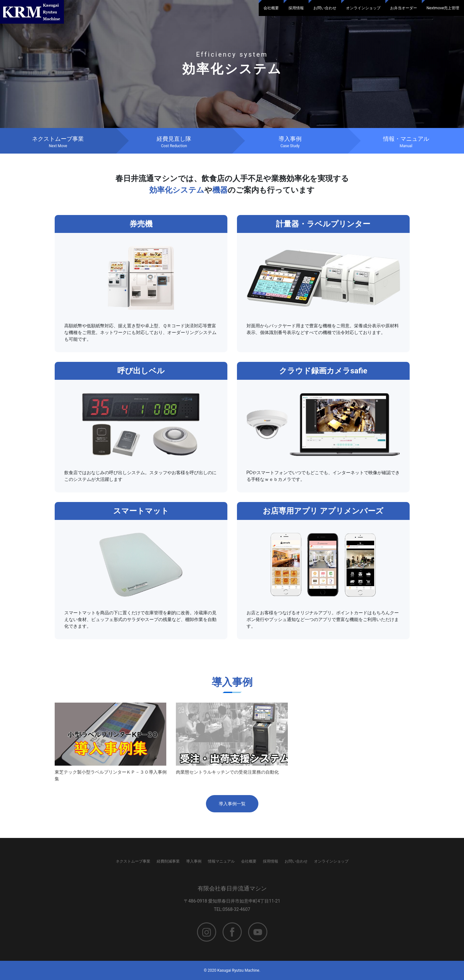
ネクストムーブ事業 (58, 142)
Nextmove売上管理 (443, 8)
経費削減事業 (168, 861)
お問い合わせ (325, 8)
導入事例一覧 (232, 804)
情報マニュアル (221, 861)
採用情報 (296, 8)
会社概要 (271, 8)
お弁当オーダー (404, 8)
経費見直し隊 (174, 142)
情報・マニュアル (406, 142)
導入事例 (290, 142)
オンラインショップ (363, 8)
